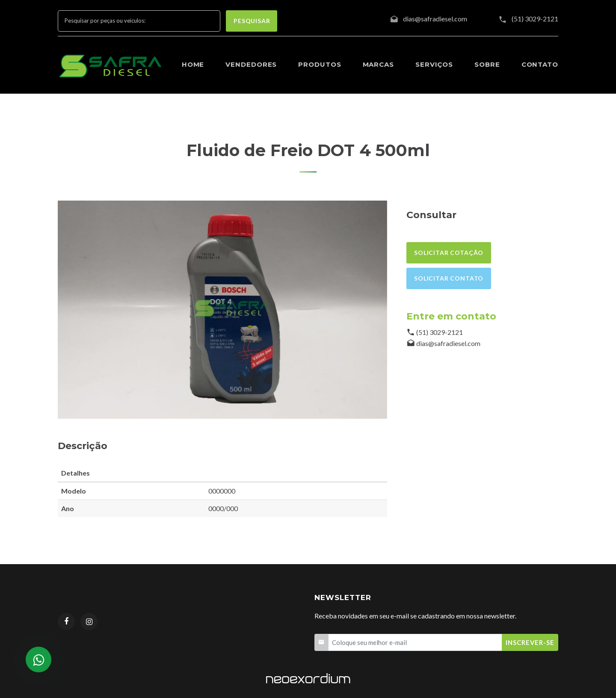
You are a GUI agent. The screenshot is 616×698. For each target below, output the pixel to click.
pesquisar (252, 21)
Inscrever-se (530, 642)
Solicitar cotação (449, 253)
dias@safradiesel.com (448, 343)
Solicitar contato (449, 278)
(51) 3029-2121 (535, 19)
